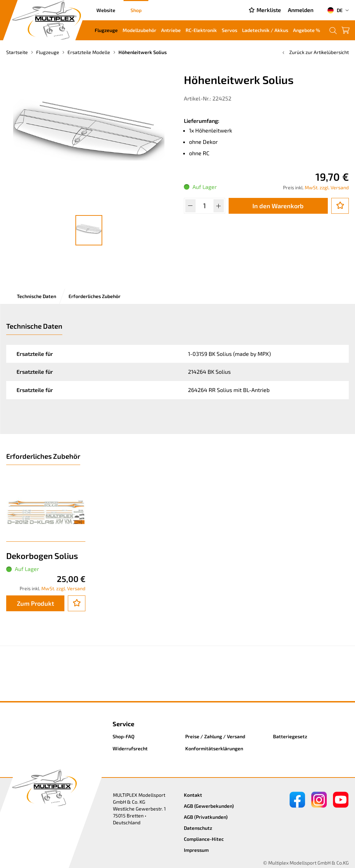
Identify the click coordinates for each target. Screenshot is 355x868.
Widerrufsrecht (130, 748)
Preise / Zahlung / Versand (215, 736)
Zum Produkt (35, 603)
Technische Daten (36, 296)
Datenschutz (198, 828)
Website (106, 10)
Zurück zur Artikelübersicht (315, 52)
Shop (136, 10)
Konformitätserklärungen (214, 748)
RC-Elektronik (201, 30)
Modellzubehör (139, 30)
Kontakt (193, 795)
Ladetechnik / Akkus (265, 30)
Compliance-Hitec (204, 839)
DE (335, 10)
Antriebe (171, 30)
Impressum (196, 850)
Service (123, 724)
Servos (229, 30)
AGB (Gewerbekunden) (209, 806)
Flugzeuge (106, 30)
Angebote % (307, 30)
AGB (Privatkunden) (206, 817)
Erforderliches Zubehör (95, 296)
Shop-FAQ (124, 736)
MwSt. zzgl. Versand (327, 187)
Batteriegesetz (290, 736)
